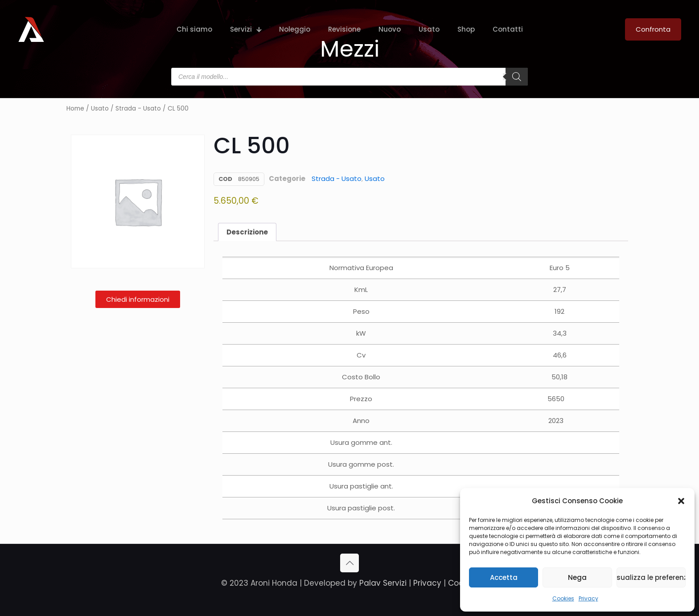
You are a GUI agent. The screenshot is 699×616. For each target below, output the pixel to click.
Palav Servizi (383, 583)
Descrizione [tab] (247, 232)
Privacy (588, 598)
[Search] (517, 77)
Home (75, 109)
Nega (577, 577)
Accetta (504, 577)
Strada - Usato (138, 109)
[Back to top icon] (349, 563)
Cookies (563, 598)
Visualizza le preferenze (651, 577)
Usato (100, 109)
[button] (681, 501)
